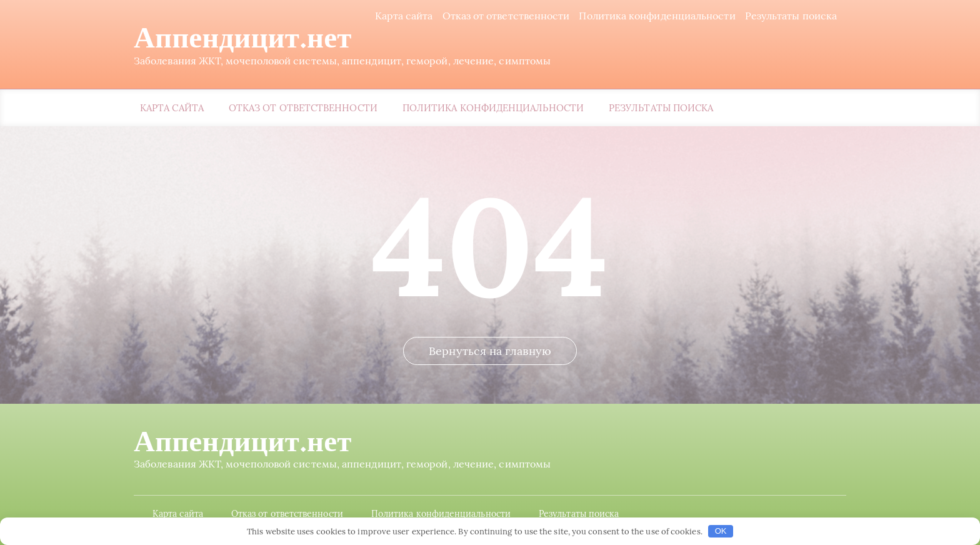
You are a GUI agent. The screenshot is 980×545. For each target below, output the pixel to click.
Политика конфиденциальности (657, 16)
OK (721, 531)
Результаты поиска (791, 16)
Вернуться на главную (490, 351)
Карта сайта (404, 16)
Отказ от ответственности (506, 16)
